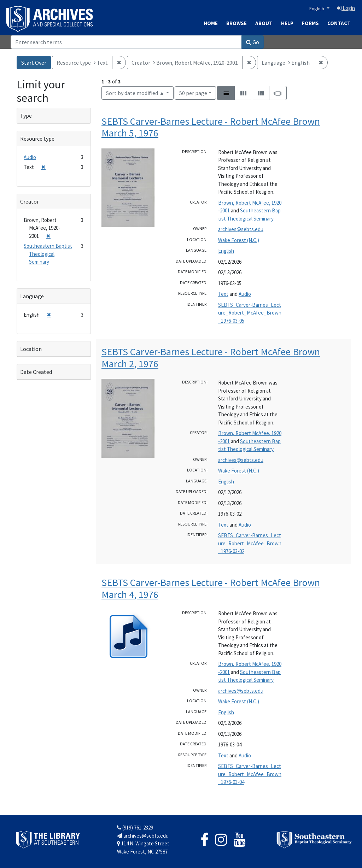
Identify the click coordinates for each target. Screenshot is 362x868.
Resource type (37, 139)
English (317, 8)
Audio (245, 294)
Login (346, 8)
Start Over (34, 63)
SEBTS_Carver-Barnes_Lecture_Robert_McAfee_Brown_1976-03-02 (250, 543)
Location (31, 349)
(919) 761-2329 (135, 828)
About (264, 23)
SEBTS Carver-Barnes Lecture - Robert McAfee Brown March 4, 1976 (211, 588)
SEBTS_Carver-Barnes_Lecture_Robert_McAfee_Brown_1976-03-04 (250, 774)
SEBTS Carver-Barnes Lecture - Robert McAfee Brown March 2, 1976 (211, 358)
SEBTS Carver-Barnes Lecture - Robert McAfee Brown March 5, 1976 (211, 127)
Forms (310, 23)
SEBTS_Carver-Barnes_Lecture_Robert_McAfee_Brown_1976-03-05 (250, 313)
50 (193, 92)
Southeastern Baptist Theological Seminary (48, 254)
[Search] (126, 42)
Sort (135, 93)
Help (287, 23)
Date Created (36, 372)
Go (253, 42)
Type (26, 116)
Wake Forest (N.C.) (239, 240)
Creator (30, 201)
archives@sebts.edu (241, 229)
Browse (237, 23)
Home (211, 23)
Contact (339, 23)
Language (32, 296)
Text (223, 294)
